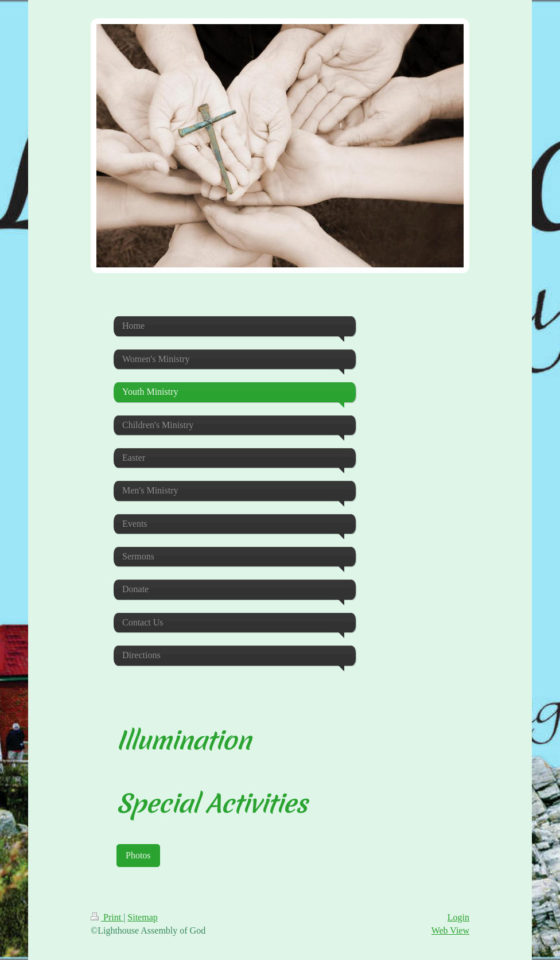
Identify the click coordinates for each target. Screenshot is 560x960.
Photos (138, 855)
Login (458, 917)
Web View (450, 930)
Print (107, 917)
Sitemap (142, 917)
